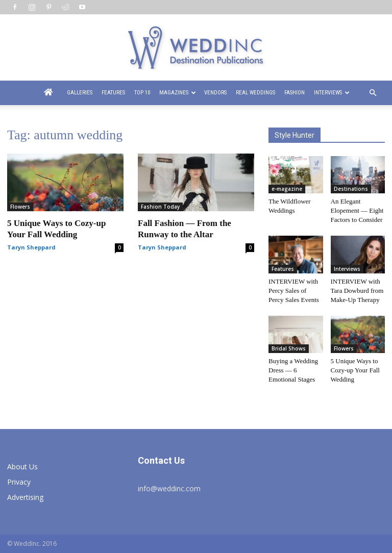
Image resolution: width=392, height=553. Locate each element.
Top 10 (142, 93)
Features (113, 93)
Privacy (19, 482)
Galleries (80, 93)
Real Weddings (255, 93)
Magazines (178, 93)
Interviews (332, 93)
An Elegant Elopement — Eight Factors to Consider (357, 210)
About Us (22, 467)
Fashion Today (160, 207)
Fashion (295, 93)
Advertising (25, 497)
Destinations (351, 189)
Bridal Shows (289, 348)
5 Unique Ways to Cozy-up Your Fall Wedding (355, 370)
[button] (373, 93)
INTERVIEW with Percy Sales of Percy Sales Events (294, 291)
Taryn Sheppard (31, 247)
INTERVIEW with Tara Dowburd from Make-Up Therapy (357, 291)
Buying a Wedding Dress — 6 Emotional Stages (293, 370)
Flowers (20, 207)
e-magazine (287, 189)
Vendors (215, 93)
